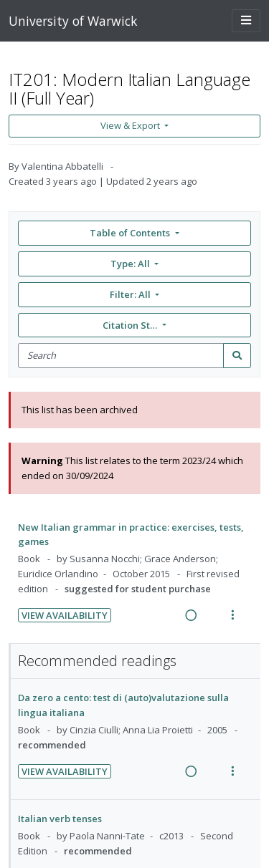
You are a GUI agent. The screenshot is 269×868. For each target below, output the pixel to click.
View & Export (131, 125)
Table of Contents (131, 233)
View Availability (65, 615)
